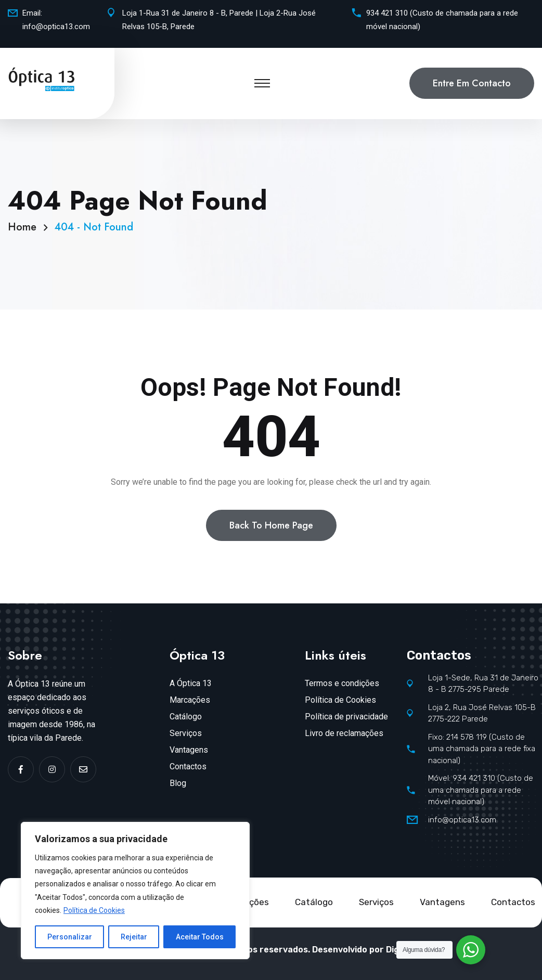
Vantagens (189, 750)
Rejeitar (134, 937)
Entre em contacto (472, 83)
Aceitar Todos (200, 937)
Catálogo (186, 717)
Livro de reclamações (344, 733)
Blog (178, 783)
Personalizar (70, 937)
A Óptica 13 (191, 683)
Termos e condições (342, 683)
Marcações (190, 700)
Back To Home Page (271, 525)
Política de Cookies (94, 910)
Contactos (188, 766)
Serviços (186, 733)
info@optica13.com (56, 27)
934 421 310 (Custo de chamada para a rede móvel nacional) (442, 20)
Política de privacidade (346, 717)
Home (25, 227)
